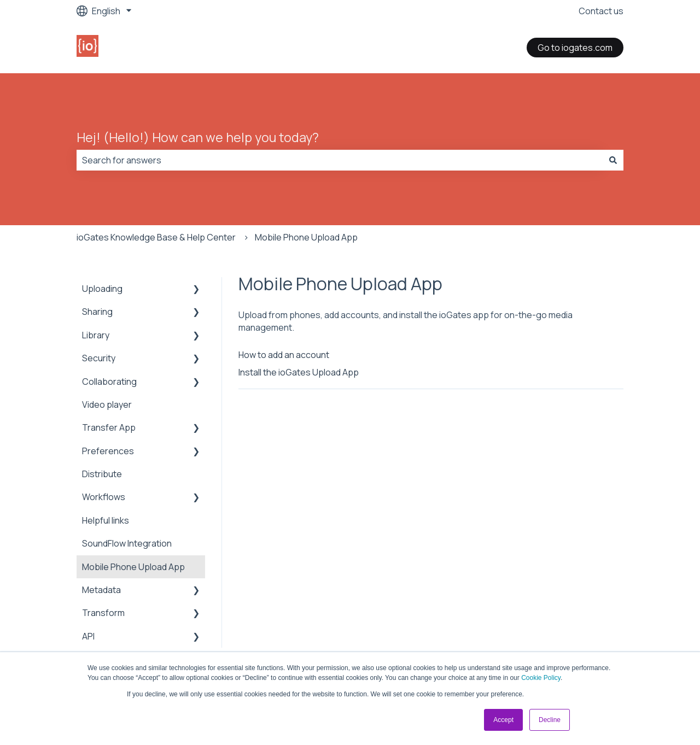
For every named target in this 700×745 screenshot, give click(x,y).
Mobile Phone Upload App (306, 237)
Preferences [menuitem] (108, 451)
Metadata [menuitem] (101, 590)
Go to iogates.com (575, 48)
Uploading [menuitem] (102, 289)
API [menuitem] (88, 636)
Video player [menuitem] (107, 404)
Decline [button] (550, 720)
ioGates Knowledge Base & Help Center (156, 237)
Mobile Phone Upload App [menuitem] (133, 567)
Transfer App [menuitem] (109, 427)
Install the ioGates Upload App (299, 372)
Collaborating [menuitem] (109, 382)
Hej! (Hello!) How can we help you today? (198, 137)
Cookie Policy (541, 678)
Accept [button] (503, 720)
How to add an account (284, 355)
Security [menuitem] (99, 358)
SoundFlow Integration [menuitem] (127, 543)
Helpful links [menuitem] (106, 520)
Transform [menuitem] (103, 613)
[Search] (613, 160)
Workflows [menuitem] (104, 497)
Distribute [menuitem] (102, 474)
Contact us (601, 11)
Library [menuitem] (96, 335)
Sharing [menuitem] (97, 312)
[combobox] (340, 160)
